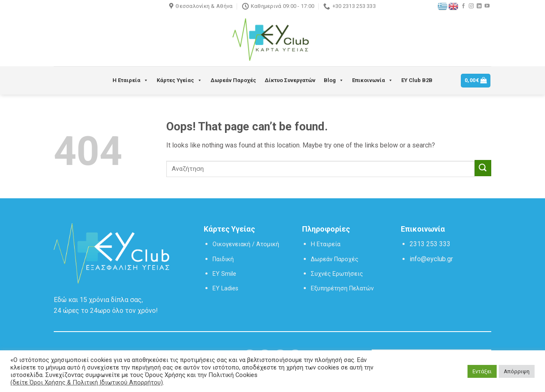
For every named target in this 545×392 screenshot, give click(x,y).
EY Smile (224, 274)
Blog (334, 80)
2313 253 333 (430, 244)
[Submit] (483, 168)
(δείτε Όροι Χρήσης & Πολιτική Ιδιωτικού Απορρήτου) (87, 382)
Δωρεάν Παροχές (233, 80)
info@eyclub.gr (431, 259)
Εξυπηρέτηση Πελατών (342, 288)
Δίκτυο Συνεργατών (290, 80)
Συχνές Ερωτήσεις (337, 274)
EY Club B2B (417, 80)
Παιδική (223, 259)
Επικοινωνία (372, 80)
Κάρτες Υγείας (179, 80)
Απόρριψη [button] (517, 371)
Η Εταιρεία (130, 80)
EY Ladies (225, 288)
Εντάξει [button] (482, 371)
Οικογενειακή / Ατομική (246, 244)
